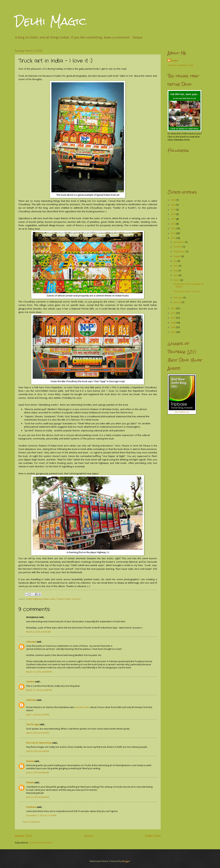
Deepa (174, 60)
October (178, 247)
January (178, 302)
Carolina (30, 682)
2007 (174, 332)
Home (88, 836)
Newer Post (23, 836)
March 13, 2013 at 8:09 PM (39, 672)
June (176, 266)
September (180, 251)
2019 (174, 209)
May (176, 270)
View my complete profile (181, 65)
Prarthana (31, 807)
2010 (174, 318)
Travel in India (63, 599)
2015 (174, 228)
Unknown (31, 642)
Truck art (76, 599)
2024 (174, 200)
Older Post (153, 836)
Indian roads (49, 599)
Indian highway (34, 599)
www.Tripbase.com (182, 412)
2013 (174, 238)
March (177, 280)
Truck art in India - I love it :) (187, 291)
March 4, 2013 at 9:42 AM (38, 632)
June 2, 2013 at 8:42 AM (38, 797)
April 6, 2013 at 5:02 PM (38, 733)
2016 (174, 224)
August (177, 256)
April (176, 275)
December (179, 242)
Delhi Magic (51, 21)
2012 (174, 308)
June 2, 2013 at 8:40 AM (38, 772)
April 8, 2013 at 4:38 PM (38, 751)
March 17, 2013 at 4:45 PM (39, 690)
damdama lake (82, 707)
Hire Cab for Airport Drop (39, 743)
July (176, 261)
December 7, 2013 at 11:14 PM (41, 815)
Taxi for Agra (33, 724)
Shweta (30, 761)
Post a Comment (31, 822)
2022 (174, 205)
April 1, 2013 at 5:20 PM (38, 715)
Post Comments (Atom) (41, 843)
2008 (174, 327)
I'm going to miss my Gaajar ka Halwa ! (188, 285)
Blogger (126, 861)
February (178, 297)
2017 (174, 219)
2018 (174, 214)
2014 (174, 233)
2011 (174, 313)
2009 (174, 323)
